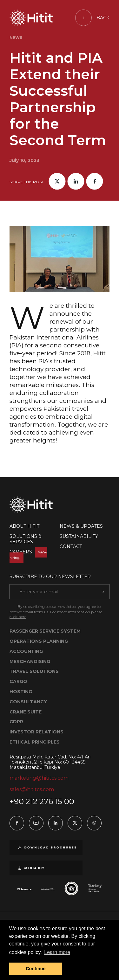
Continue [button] (36, 969)
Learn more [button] (57, 952)
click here (18, 617)
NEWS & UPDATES (81, 526)
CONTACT (71, 546)
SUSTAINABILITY (79, 536)
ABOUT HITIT (24, 526)
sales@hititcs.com (32, 789)
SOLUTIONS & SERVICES (26, 539)
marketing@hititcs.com (39, 778)
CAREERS (28, 554)
